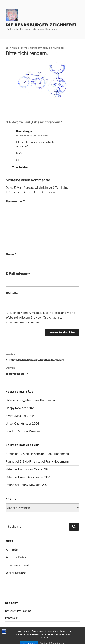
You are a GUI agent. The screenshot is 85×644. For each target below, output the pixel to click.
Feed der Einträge (17, 557)
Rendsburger (24, 131)
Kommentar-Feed (17, 565)
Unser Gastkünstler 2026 (22, 424)
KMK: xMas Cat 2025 (20, 416)
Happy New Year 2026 (21, 408)
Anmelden (13, 550)
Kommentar (15, 201)
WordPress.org (16, 573)
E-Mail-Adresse (18, 274)
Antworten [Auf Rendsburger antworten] (22, 167)
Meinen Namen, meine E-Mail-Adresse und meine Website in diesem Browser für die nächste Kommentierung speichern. (40, 318)
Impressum (12, 618)
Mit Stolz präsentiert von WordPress (23, 636)
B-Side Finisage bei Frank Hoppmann (30, 400)
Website (12, 293)
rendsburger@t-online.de (47, 48)
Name (11, 254)
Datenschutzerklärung (18, 611)
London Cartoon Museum (23, 431)
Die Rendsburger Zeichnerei (41, 25)
